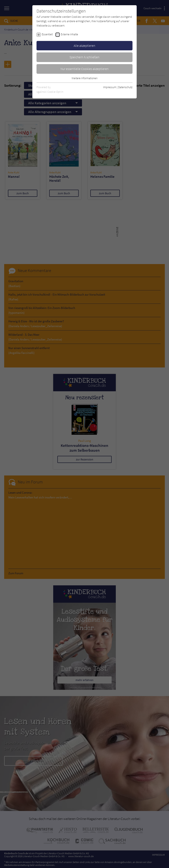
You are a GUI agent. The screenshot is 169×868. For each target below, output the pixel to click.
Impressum (110, 87)
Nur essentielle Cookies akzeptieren (85, 69)
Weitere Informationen (84, 78)
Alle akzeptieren (84, 46)
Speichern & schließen (84, 57)
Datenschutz (125, 87)
